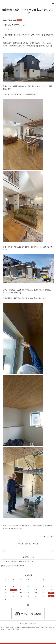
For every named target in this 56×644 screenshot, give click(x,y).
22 (51, 595)
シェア (40, 537)
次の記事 (36, 544)
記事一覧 (28, 545)
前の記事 (21, 544)
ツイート (46, 537)
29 (51, 598)
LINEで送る (51, 537)
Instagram (28, 607)
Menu (53, 3)
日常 (19, 20)
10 (13, 591)
